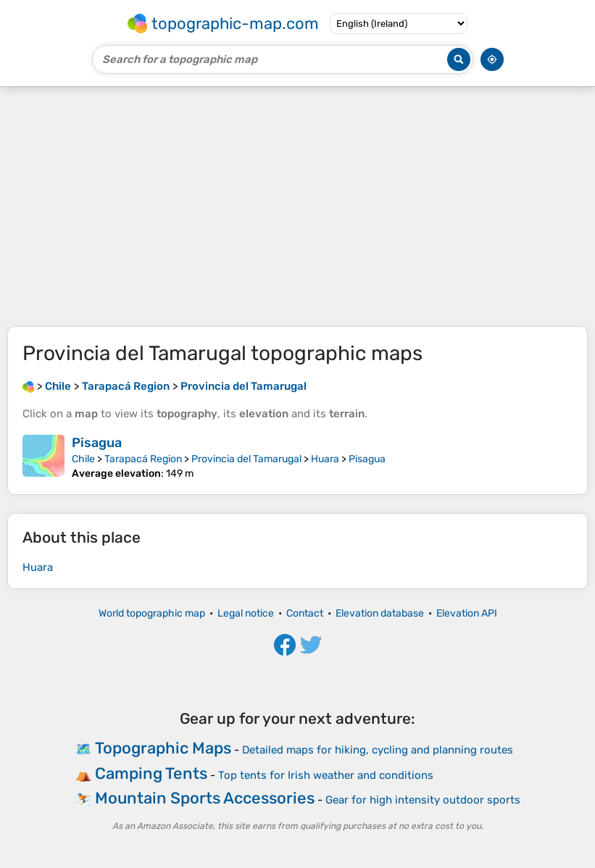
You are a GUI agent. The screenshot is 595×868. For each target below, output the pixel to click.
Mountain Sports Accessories (205, 798)
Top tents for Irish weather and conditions (326, 775)
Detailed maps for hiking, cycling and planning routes (378, 750)
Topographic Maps (163, 748)
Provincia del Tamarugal (246, 459)
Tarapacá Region (143, 459)
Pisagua (97, 443)
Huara (325, 459)
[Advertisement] (297, 206)
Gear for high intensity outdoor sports (423, 800)
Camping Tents (151, 773)
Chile (83, 459)
